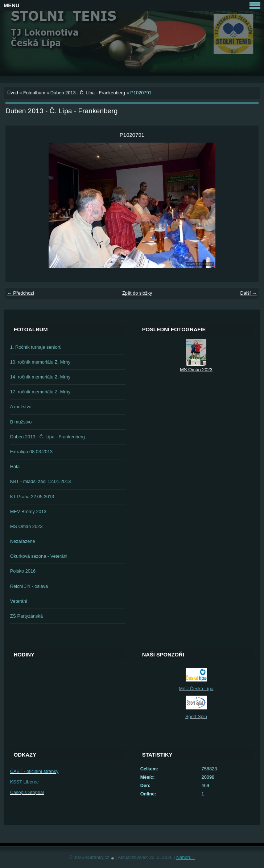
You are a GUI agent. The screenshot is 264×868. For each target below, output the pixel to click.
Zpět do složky (137, 293)
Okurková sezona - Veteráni (39, 556)
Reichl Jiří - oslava (29, 586)
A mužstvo (21, 407)
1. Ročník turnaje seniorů (36, 347)
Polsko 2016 (23, 571)
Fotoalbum (34, 93)
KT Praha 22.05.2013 (32, 497)
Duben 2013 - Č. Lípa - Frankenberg (88, 93)
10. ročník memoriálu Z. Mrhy (40, 362)
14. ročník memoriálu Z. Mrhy (40, 377)
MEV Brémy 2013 (28, 511)
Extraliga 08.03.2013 (31, 452)
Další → (248, 293)
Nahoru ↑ (186, 857)
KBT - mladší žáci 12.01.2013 (41, 481)
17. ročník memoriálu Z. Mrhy (40, 392)
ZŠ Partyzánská (26, 616)
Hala (15, 466)
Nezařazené (23, 541)
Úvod (13, 93)
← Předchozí (21, 293)
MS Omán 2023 (26, 526)
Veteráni (19, 601)
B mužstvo (21, 422)
